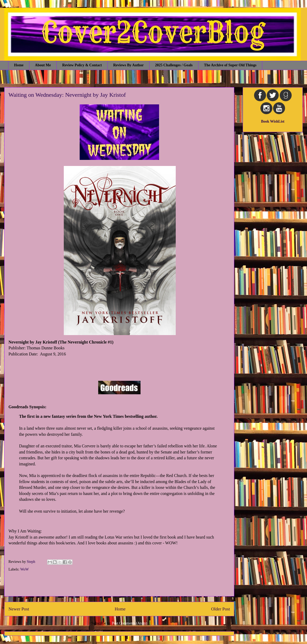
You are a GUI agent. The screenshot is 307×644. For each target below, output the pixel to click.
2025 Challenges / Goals (174, 65)
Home (19, 65)
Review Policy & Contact (82, 65)
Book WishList (273, 121)
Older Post (221, 609)
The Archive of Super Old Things (230, 65)
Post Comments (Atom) (129, 623)
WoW (24, 569)
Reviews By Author (128, 65)
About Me (43, 65)
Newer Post (19, 609)
